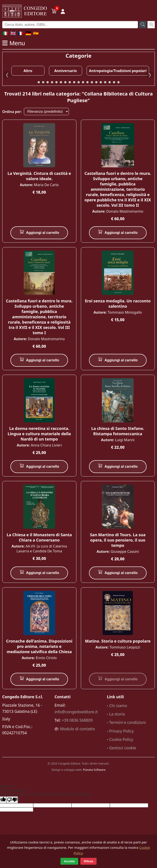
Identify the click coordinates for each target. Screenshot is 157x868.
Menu (14, 43)
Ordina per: (12, 112)
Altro (28, 71)
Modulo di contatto (78, 729)
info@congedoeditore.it (76, 712)
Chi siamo (118, 706)
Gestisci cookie (123, 748)
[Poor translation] (12, 800)
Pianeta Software (94, 770)
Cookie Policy (121, 739)
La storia (117, 714)
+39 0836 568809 (77, 720)
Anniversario (66, 71)
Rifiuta (88, 861)
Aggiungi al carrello (39, 232)
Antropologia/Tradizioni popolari (118, 71)
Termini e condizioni (127, 722)
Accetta (69, 861)
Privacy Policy (121, 731)
